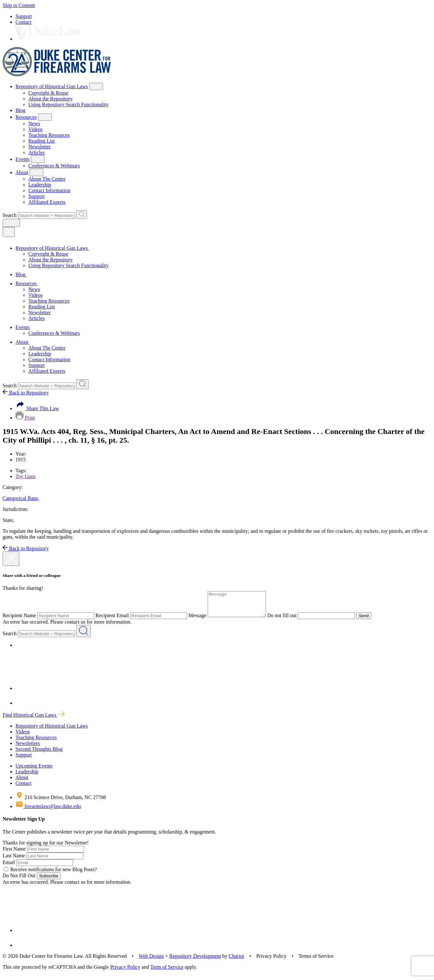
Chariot (236, 961)
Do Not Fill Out (19, 880)
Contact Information (49, 190)
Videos (35, 129)
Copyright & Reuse (48, 93)
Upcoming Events (34, 771)
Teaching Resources (49, 135)
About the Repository (51, 99)
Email (9, 867)
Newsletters (28, 748)
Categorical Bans (21, 498)
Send (370, 621)
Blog (20, 110)
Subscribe (49, 881)
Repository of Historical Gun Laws (52, 86)
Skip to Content (19, 5)
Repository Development (195, 961)
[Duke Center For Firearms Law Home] (57, 75)
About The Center (47, 179)
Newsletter (39, 147)
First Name (14, 854)
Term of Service (167, 972)
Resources (26, 117)
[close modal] (11, 559)
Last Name (14, 860)
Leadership (40, 185)
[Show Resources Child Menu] (45, 117)
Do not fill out (288, 620)
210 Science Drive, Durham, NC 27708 (61, 802)
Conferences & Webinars (54, 166)
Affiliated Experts (47, 202)
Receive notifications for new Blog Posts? (50, 874)
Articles (37, 152)
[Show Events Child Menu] (38, 159)
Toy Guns (25, 476)
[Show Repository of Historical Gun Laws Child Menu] (96, 86)
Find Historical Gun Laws (34, 720)
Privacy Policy (125, 972)
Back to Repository (26, 393)
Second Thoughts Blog (39, 754)
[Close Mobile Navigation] (9, 232)
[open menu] (11, 223)
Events (23, 159)
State (8, 520)
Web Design (151, 961)
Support (24, 16)
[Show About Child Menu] (37, 172)
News (34, 123)
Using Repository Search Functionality (68, 104)
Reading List (42, 141)
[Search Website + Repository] (82, 215)
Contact (24, 22)
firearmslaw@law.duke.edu (48, 811)
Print (25, 418)
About (22, 172)
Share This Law (37, 408)
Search (10, 215)
